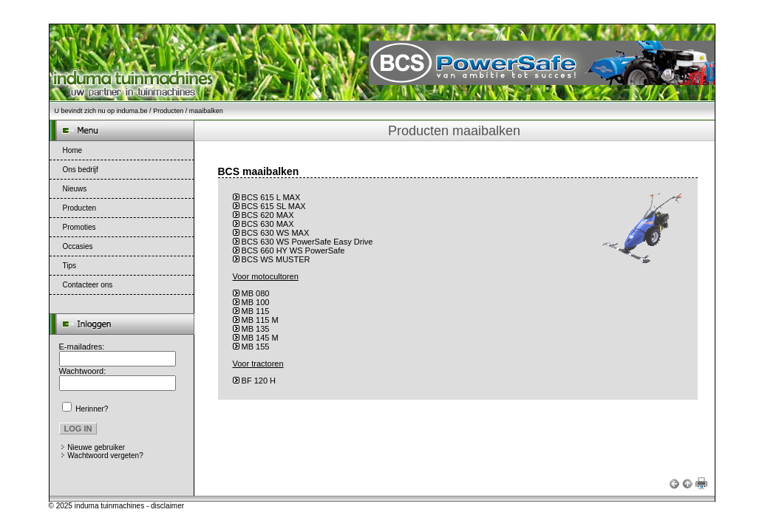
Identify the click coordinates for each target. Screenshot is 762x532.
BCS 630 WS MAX (276, 233)
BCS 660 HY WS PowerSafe (293, 250)
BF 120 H (259, 381)
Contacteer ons (88, 285)
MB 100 (256, 302)
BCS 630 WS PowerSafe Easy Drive (307, 242)
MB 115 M (260, 320)
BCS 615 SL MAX (274, 206)
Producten (168, 111)
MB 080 (256, 293)
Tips (70, 266)
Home (73, 150)
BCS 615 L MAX (271, 197)
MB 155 (256, 347)
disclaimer (167, 506)
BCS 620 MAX (268, 215)
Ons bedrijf (81, 170)
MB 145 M (260, 338)
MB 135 (256, 329)
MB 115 (256, 311)
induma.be (132, 111)
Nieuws (75, 189)
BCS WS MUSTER (276, 259)
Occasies (78, 246)
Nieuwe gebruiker (96, 447)
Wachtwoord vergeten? (105, 456)
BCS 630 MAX (268, 224)
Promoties (79, 227)
